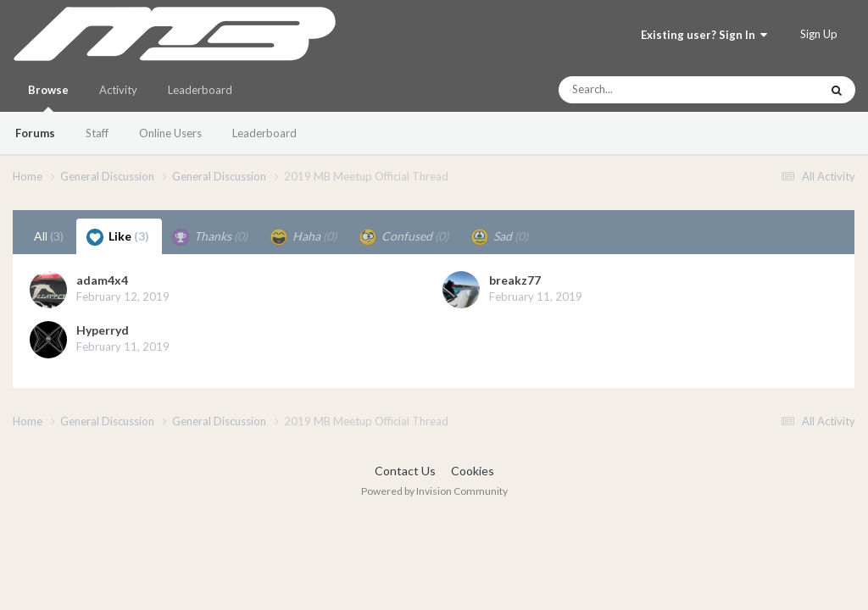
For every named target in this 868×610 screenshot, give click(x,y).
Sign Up (819, 34)
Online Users (170, 133)
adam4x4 (102, 280)
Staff (97, 133)
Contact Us (405, 471)
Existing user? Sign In (704, 35)
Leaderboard (264, 133)
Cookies (473, 471)
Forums (35, 133)
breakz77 (515, 280)
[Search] (644, 90)
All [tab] (49, 236)
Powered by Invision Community (434, 491)
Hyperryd (103, 330)
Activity (118, 90)
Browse (48, 97)
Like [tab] (118, 237)
